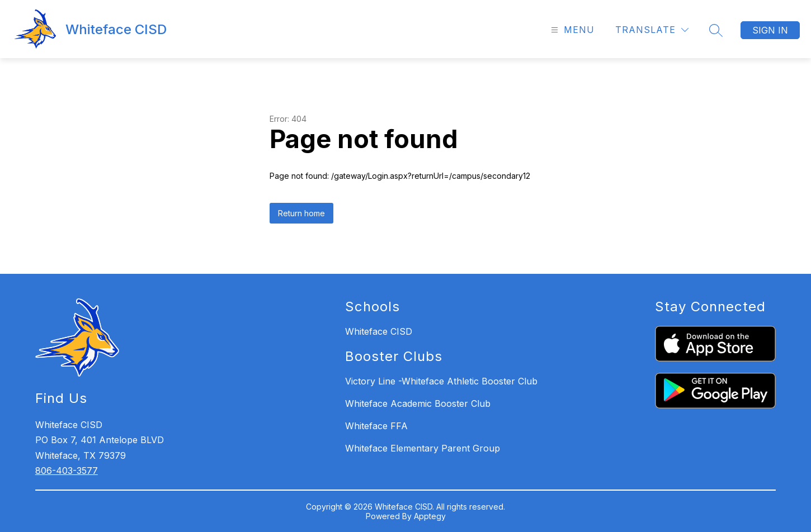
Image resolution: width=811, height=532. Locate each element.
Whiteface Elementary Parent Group (423, 448)
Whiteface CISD (379, 331)
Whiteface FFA (376, 426)
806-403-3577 (67, 471)
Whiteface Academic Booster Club (418, 403)
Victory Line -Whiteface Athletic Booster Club (441, 381)
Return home (301, 213)
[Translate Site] (652, 30)
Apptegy (430, 516)
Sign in (770, 30)
